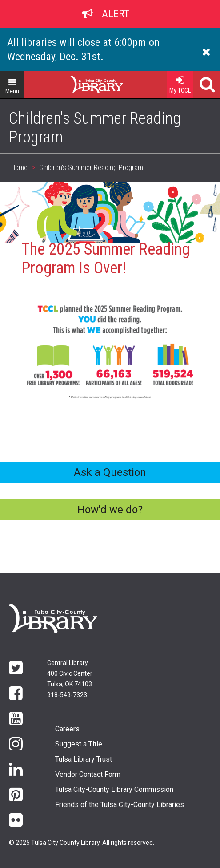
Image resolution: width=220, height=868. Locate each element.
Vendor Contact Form (88, 774)
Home (80, 81)
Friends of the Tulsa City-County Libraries (120, 805)
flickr (16, 819)
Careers (67, 729)
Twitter (16, 667)
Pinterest (16, 794)
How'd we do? (110, 510)
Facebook (16, 692)
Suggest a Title (79, 744)
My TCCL (180, 83)
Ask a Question (110, 472)
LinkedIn (16, 769)
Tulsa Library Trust (84, 759)
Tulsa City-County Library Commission (114, 789)
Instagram (16, 743)
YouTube (16, 718)
